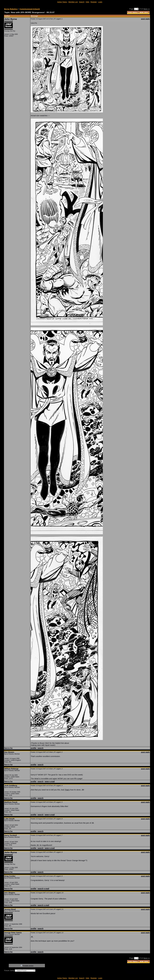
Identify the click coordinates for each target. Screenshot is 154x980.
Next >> (147, 9)
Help (87, 2)
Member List (73, 2)
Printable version (28, 966)
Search (82, 2)
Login (100, 2)
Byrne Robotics (11, 9)
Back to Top (8, 748)
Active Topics (62, 2)
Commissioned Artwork (30, 9)
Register (94, 2)
